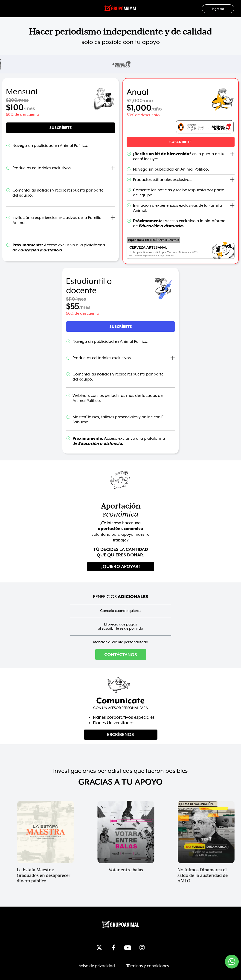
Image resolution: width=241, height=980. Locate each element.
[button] (181, 142)
